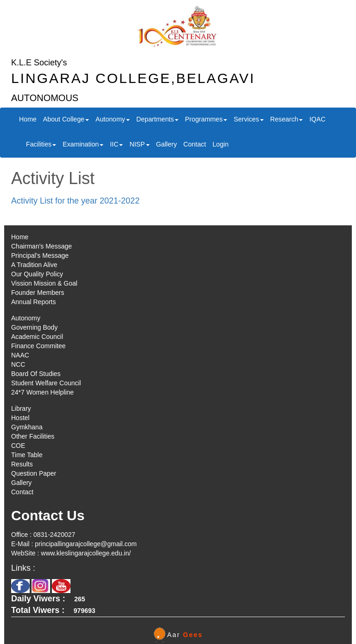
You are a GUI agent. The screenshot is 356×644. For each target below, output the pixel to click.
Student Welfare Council (46, 383)
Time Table (27, 455)
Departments (157, 119)
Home (28, 119)
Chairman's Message (41, 246)
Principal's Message (40, 255)
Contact (194, 144)
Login (220, 144)
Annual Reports (34, 302)
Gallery (167, 144)
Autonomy (113, 119)
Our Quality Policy (37, 274)
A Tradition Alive (34, 265)
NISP (139, 144)
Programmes (206, 119)
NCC (18, 364)
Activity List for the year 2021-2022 (75, 201)
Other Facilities (33, 436)
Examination (83, 144)
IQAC (317, 119)
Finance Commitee (38, 346)
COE (18, 446)
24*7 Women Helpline (42, 392)
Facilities (41, 144)
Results (22, 464)
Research (287, 119)
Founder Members (38, 293)
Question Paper (34, 473)
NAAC (20, 355)
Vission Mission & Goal (44, 283)
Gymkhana (27, 427)
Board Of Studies (36, 374)
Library (21, 408)
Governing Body (34, 327)
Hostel (20, 418)
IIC (116, 144)
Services (248, 119)
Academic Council (37, 337)
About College (66, 119)
